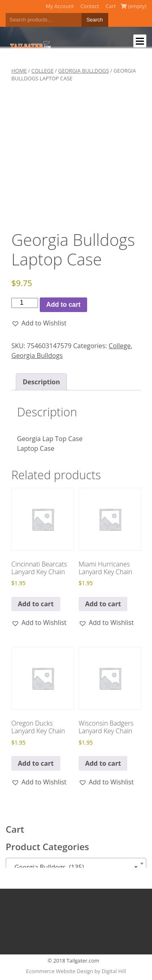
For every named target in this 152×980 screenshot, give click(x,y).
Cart (111, 6)
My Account (60, 6)
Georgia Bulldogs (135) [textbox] (74, 867)
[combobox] (76, 864)
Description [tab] (41, 382)
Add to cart (63, 305)
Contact (90, 6)
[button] (39, 323)
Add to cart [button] (36, 604)
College (42, 71)
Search (95, 20)
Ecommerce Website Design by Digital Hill (76, 971)
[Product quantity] (25, 303)
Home (19, 71)
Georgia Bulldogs (84, 71)
